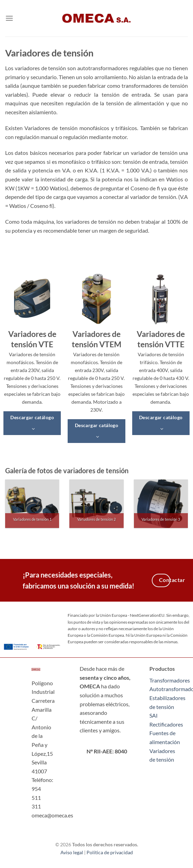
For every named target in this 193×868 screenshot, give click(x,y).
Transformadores (170, 680)
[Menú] (9, 18)
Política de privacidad (110, 852)
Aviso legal (72, 852)
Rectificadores (166, 724)
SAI (154, 715)
